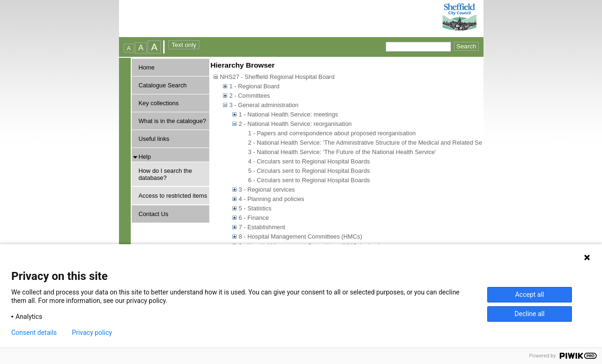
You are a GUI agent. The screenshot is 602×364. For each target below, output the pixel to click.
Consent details (34, 333)
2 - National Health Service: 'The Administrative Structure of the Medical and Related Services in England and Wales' (404, 143)
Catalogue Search (163, 85)
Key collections (159, 103)
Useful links (154, 139)
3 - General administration (264, 105)
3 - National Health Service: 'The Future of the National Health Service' (342, 152)
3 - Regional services (267, 190)
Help (145, 157)
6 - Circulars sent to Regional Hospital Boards (309, 180)
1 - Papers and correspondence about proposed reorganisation (332, 133)
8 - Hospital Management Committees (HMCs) (301, 236)
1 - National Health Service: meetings (289, 114)
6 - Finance (254, 218)
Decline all (530, 314)
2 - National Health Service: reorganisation (295, 124)
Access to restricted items (173, 196)
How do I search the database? (166, 174)
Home (147, 67)
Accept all (530, 294)
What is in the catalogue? (173, 121)
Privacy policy (92, 333)
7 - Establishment (262, 227)
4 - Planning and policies (272, 199)
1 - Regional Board (255, 86)
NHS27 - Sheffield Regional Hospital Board (277, 77)
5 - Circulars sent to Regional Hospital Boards (309, 171)
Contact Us (154, 214)
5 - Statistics (255, 208)
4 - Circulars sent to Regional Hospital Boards (309, 161)
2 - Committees (250, 96)
